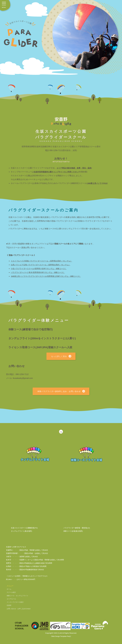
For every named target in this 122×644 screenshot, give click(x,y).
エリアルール (12, 599)
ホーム (9, 589)
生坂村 (9, 605)
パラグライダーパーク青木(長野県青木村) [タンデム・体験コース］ (40, 272)
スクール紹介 (12, 592)
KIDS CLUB (58, 633)
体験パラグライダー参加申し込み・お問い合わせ (59, 391)
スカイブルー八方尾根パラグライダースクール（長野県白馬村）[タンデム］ (43, 261)
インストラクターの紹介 (16, 602)
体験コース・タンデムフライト (18, 596)
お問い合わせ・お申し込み (19, 609)
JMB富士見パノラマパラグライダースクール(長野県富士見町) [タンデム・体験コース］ (48, 276)
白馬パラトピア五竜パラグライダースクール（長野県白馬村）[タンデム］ (43, 265)
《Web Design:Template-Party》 (61, 636)
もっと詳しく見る (59, 356)
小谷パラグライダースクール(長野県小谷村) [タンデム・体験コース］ (41, 269)
